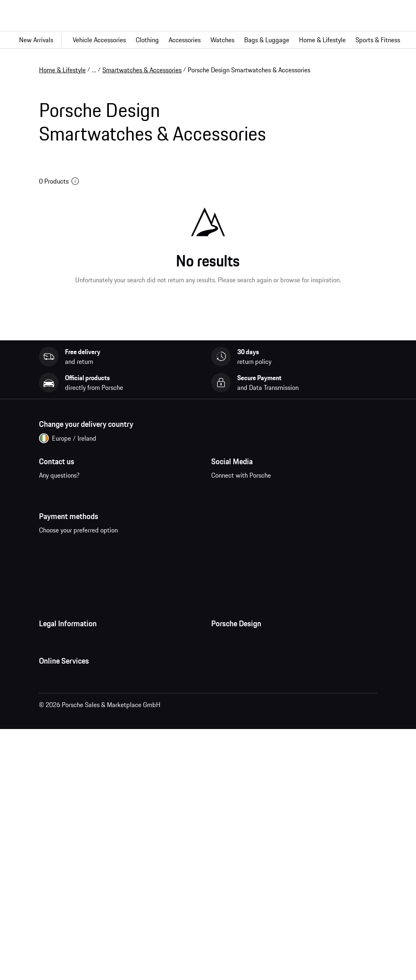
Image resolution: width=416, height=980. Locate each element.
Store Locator (230, 750)
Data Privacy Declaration (73, 701)
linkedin (323, 514)
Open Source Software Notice (79, 750)
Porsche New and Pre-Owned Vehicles (91, 899)
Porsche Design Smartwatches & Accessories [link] (249, 70)
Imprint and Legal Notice (73, 717)
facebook (222, 514)
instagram (247, 514)
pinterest (272, 514)
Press (219, 685)
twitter (298, 514)
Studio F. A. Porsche (238, 717)
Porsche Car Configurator (73, 883)
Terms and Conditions (68, 685)
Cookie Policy (57, 733)
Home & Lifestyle (62, 70)
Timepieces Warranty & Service (254, 733)
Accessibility (56, 782)
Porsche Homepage (66, 866)
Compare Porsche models (74, 915)
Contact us (75, 519)
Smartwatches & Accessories (142, 70)
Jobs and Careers (234, 701)
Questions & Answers (67, 850)
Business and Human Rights (77, 766)
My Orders (53, 834)
